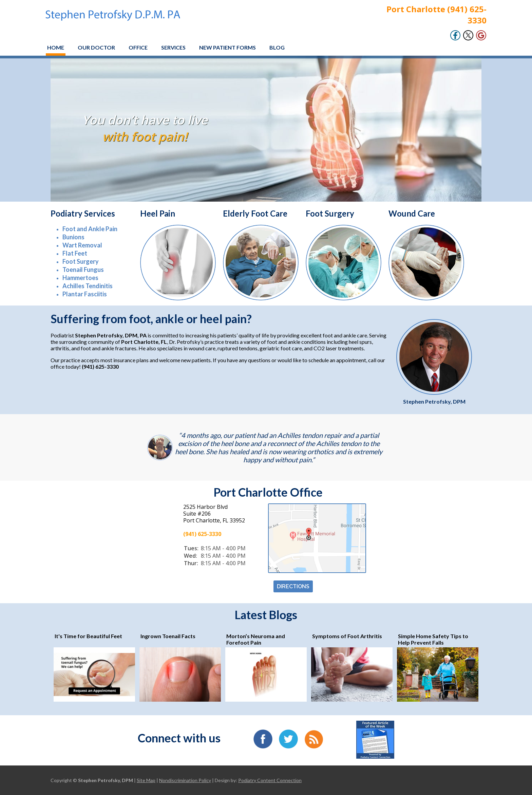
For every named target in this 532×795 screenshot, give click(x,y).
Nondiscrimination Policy (185, 780)
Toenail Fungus (83, 270)
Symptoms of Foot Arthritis (347, 636)
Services (173, 47)
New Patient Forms (227, 47)
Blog (277, 47)
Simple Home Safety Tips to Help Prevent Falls (433, 639)
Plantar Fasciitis (85, 294)
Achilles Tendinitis (88, 286)
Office (138, 47)
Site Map (146, 780)
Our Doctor (96, 47)
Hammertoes (80, 278)
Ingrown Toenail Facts (168, 636)
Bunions (73, 237)
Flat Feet (75, 253)
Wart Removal (82, 245)
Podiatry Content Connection (270, 780)
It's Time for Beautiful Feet (88, 636)
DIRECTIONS (293, 586)
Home (56, 47)
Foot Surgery (81, 261)
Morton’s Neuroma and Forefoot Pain (256, 639)
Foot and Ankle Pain (90, 229)
